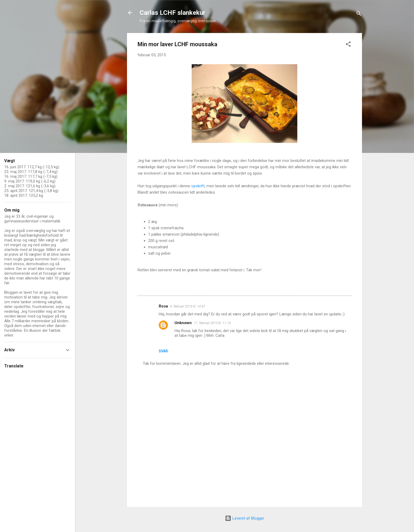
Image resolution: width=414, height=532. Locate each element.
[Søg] (359, 14)
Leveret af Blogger (245, 518)
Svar (163, 351)
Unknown (183, 323)
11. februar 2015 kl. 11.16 (212, 323)
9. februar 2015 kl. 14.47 (188, 306)
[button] (348, 45)
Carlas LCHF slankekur (173, 13)
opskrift (198, 186)
